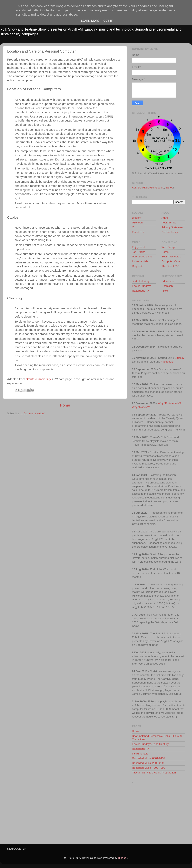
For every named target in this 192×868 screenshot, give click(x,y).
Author (166, 218)
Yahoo (169, 188)
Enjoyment (138, 247)
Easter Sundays (141, 286)
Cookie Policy (170, 232)
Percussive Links (142, 257)
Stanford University (38, 379)
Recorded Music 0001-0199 (149, 758)
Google (160, 188)
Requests (138, 266)
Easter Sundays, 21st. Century (150, 744)
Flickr (165, 291)
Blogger (123, 858)
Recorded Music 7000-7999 (149, 768)
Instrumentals (140, 261)
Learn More (90, 21)
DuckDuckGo (146, 188)
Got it (108, 21)
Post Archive (169, 223)
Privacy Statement (173, 227)
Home (65, 405)
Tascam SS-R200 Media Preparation (154, 773)
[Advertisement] (158, 815)
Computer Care (171, 261)
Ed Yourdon (169, 281)
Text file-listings (141, 281)
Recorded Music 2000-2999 (149, 763)
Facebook (138, 232)
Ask (134, 188)
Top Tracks (138, 252)
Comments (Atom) (35, 413)
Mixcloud (137, 223)
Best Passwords (171, 257)
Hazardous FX (141, 291)
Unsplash (167, 286)
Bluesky (137, 218)
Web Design (169, 247)
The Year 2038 (170, 266)
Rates (165, 252)
